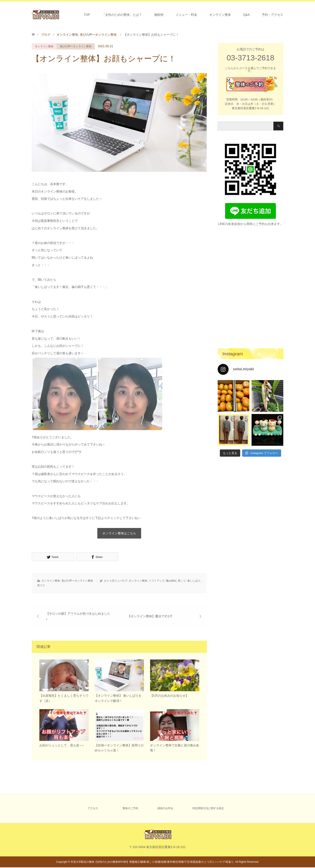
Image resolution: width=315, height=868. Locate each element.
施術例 (159, 15)
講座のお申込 (165, 809)
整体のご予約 (130, 809)
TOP (87, 15)
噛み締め (171, 581)
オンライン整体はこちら (119, 533)
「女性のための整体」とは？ (122, 15)
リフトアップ (157, 581)
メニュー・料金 (186, 15)
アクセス (93, 809)
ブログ (46, 35)
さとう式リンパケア (116, 581)
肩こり (182, 581)
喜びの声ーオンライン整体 (76, 46)
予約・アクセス (273, 15)
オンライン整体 (220, 15)
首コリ (41, 586)
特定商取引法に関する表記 (208, 809)
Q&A (246, 15)
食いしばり (194, 581)
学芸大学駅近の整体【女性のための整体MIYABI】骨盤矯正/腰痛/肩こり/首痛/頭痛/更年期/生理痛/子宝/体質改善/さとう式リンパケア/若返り (152, 863)
